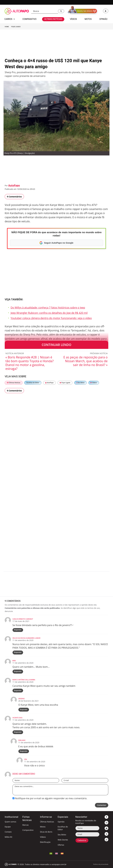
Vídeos (94, 383)
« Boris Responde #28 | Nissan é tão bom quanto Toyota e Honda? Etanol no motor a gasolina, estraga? (30, 363)
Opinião (61, 822)
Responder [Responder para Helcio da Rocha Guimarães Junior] (18, 652)
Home (7, 27)
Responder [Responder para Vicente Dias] (18, 732)
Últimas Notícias (14, 383)
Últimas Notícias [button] (53, 19)
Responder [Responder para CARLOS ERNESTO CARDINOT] (18, 630)
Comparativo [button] (29, 19)
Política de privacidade (101, 864)
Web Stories (63, 840)
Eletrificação (45, 842)
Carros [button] (10, 19)
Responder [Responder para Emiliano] (24, 751)
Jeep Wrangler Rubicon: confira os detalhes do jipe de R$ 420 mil (49, 313)
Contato (8, 832)
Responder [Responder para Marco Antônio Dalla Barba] (18, 690)
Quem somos (10, 822)
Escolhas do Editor (33, 383)
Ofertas (61, 845)
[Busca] (45, 11)
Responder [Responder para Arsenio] (24, 710)
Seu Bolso (80, 383)
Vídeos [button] (73, 19)
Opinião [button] (103, 19)
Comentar (102, 805)
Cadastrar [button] (82, 840)
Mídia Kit (8, 837)
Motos (43, 827)
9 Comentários (14, 197)
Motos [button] (88, 19)
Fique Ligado (16, 27)
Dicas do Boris (46, 832)
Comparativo (28, 830)
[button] (61, 11)
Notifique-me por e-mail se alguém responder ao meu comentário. (50, 798)
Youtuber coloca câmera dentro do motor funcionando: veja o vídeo (51, 318)
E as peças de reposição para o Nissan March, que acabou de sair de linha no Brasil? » (85, 361)
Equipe (8, 827)
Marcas (26, 825)
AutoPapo (14, 185)
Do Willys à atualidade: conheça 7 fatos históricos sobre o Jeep (48, 308)
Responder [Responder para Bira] (18, 671)
